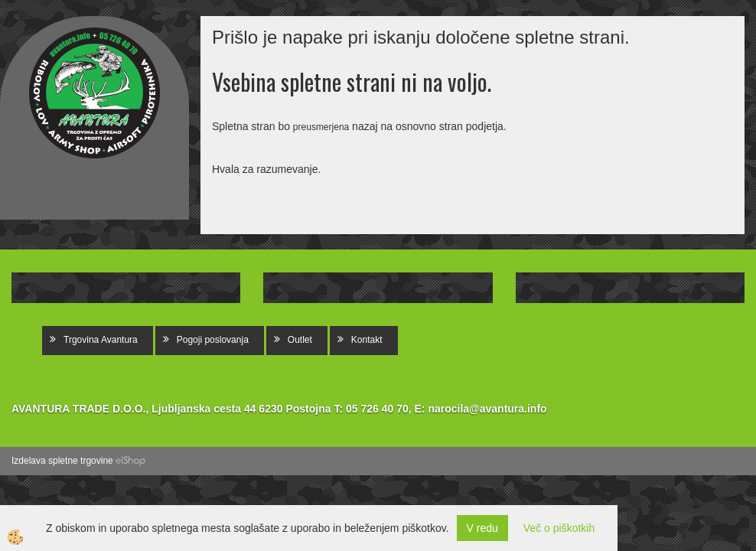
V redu (482, 528)
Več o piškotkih (559, 528)
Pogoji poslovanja (213, 340)
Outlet (300, 340)
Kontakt (367, 340)
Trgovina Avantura (101, 340)
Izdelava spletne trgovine (62, 461)
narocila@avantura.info (487, 409)
